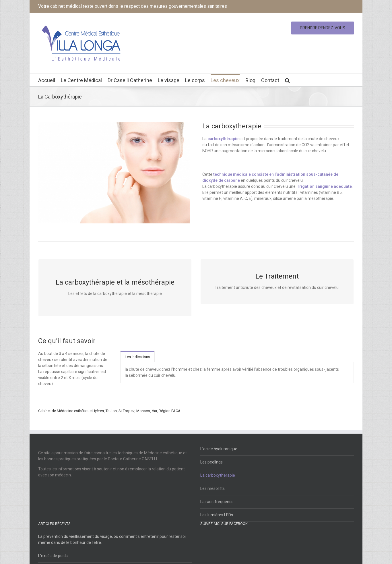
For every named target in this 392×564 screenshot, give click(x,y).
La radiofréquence (217, 502)
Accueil (47, 80)
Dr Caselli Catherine (130, 80)
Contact (270, 80)
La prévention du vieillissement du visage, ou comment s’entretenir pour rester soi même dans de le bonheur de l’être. (112, 539)
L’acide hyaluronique (219, 449)
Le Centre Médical (81, 80)
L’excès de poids (53, 556)
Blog (250, 80)
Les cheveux (225, 80)
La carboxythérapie (218, 475)
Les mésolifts (213, 488)
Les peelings (211, 462)
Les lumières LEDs (217, 515)
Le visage (169, 80)
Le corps (195, 80)
